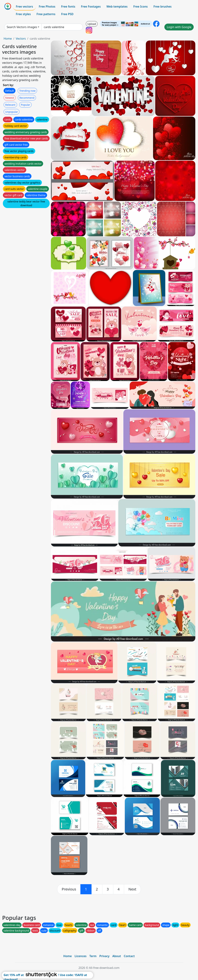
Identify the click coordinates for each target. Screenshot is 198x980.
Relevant (10, 105)
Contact (129, 956)
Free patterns (46, 14)
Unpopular (12, 112)
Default (10, 91)
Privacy (104, 956)
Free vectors (24, 6)
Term (93, 956)
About (117, 956)
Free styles (23, 14)
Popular (25, 105)
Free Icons (140, 6)
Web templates (117, 6)
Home (8, 39)
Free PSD (67, 14)
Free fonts (68, 6)
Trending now (27, 91)
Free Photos (47, 6)
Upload (92, 24)
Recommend (27, 98)
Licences (81, 956)
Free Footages (91, 6)
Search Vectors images (22, 27)
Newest (10, 98)
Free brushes (162, 6)
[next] (132, 889)
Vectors (21, 39)
